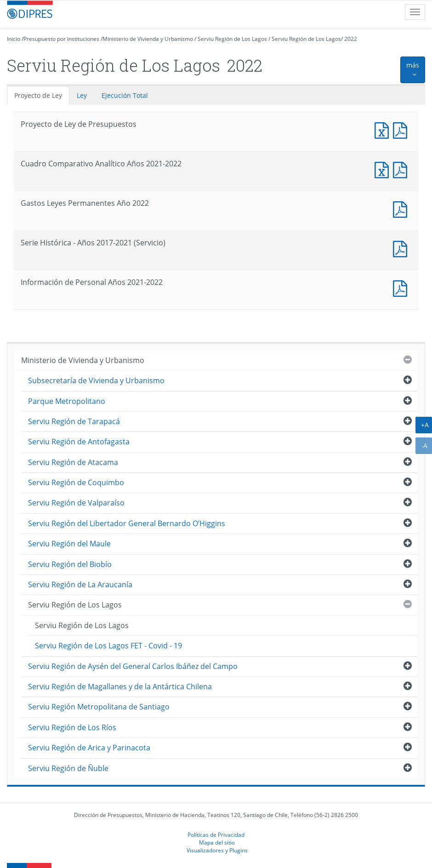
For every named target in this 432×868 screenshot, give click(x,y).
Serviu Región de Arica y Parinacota (89, 748)
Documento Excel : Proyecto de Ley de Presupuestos (384, 129)
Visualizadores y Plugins (217, 850)
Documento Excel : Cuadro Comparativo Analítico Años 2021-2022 (384, 169)
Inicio (14, 39)
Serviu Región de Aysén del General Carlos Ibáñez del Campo (133, 666)
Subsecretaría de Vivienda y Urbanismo (96, 380)
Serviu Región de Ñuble (68, 768)
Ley (82, 95)
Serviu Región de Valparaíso (76, 503)
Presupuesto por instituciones (61, 39)
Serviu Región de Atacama (73, 462)
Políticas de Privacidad (216, 834)
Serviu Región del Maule (69, 544)
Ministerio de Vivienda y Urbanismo (148, 39)
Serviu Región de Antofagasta (79, 442)
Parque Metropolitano (67, 401)
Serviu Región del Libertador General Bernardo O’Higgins (127, 523)
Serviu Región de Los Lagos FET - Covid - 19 (108, 646)
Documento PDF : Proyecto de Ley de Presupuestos (402, 129)
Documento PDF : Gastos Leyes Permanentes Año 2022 (402, 208)
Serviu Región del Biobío (70, 564)
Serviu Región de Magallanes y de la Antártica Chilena (120, 686)
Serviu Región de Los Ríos (72, 727)
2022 (351, 39)
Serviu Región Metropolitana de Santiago (99, 707)
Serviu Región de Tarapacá (74, 421)
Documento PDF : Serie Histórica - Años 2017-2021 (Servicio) (402, 248)
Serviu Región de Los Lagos (232, 39)
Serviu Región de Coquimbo (76, 482)
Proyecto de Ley (38, 95)
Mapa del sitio (217, 842)
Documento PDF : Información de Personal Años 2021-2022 (402, 287)
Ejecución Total (125, 95)
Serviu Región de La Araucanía (80, 584)
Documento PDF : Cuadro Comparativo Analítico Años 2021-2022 (402, 169)
